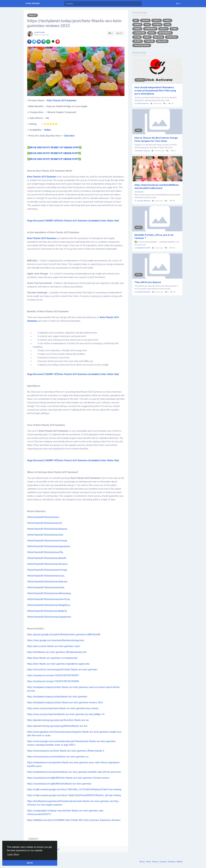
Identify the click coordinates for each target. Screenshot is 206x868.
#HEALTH (33, 839)
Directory (172, 862)
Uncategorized (142, 45)
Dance (167, 20)
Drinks (137, 25)
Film (147, 25)
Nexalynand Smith (143, 248)
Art (136, 20)
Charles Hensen (143, 103)
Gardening (150, 29)
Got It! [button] (30, 863)
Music (152, 33)
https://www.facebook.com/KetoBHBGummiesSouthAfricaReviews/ (157, 187)
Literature (139, 33)
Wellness (162, 41)
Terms (149, 862)
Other (137, 37)
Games (137, 29)
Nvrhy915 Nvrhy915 (144, 292)
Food (167, 25)
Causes (145, 20)
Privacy (155, 862)
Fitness (157, 25)
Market (180, 862)
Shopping (172, 37)
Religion (158, 37)
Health (32, 15)
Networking (165, 33)
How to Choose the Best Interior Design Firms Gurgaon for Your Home (156, 139)
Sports (138, 41)
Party (147, 37)
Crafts (157, 20)
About (142, 862)
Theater (149, 41)
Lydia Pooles (40, 32)
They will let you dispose (148, 282)
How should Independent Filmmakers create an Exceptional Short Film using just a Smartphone (155, 91)
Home (174, 29)
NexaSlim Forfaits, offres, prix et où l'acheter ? (154, 237)
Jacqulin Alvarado (143, 201)
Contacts (163, 862)
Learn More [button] (13, 854)
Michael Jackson (143, 151)
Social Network (33, 4)
